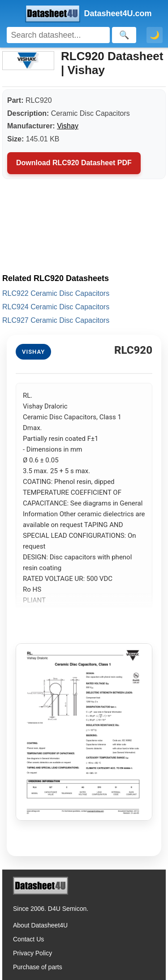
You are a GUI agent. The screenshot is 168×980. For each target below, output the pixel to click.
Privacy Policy (32, 953)
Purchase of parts (38, 967)
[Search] (58, 35)
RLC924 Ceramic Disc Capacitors (56, 307)
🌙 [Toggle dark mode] (155, 35)
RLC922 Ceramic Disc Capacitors (56, 293)
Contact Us (28, 939)
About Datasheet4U (40, 925)
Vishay (68, 126)
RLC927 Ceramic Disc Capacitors (56, 320)
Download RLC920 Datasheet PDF (74, 163)
